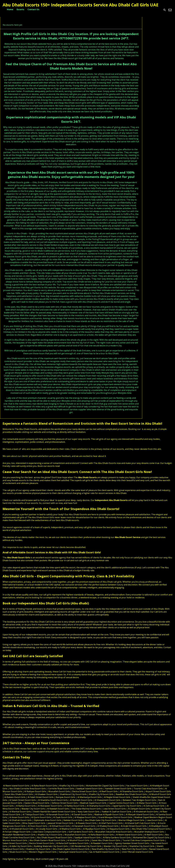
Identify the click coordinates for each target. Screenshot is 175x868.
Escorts (20, 9)
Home (10, 9)
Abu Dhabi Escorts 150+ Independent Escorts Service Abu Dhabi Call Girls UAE (81, 5)
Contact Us (33, 9)
